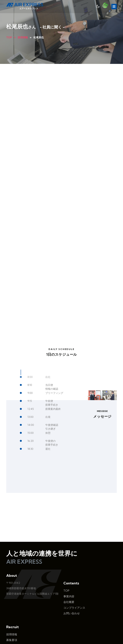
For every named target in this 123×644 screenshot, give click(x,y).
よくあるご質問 (16, 615)
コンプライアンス (74, 577)
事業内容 (69, 565)
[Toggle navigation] (114, 7)
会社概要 (69, 571)
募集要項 (12, 609)
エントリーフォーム (18, 620)
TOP (66, 560)
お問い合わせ (72, 582)
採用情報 (12, 603)
